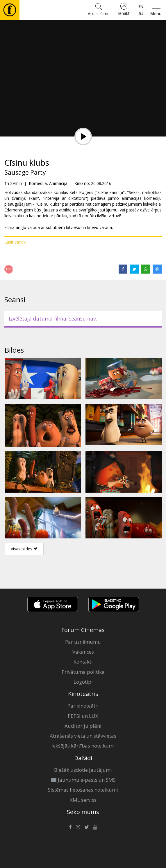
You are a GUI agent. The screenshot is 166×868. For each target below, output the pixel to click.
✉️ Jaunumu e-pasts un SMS (83, 780)
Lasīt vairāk (15, 242)
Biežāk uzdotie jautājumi (83, 770)
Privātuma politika (83, 672)
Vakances (83, 652)
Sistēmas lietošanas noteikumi (83, 790)
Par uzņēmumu (83, 642)
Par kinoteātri (83, 706)
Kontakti (83, 662)
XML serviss (83, 800)
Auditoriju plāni (83, 726)
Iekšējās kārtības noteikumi (83, 746)
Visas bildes (24, 549)
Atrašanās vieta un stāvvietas (83, 736)
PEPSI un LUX (83, 716)
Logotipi (83, 682)
